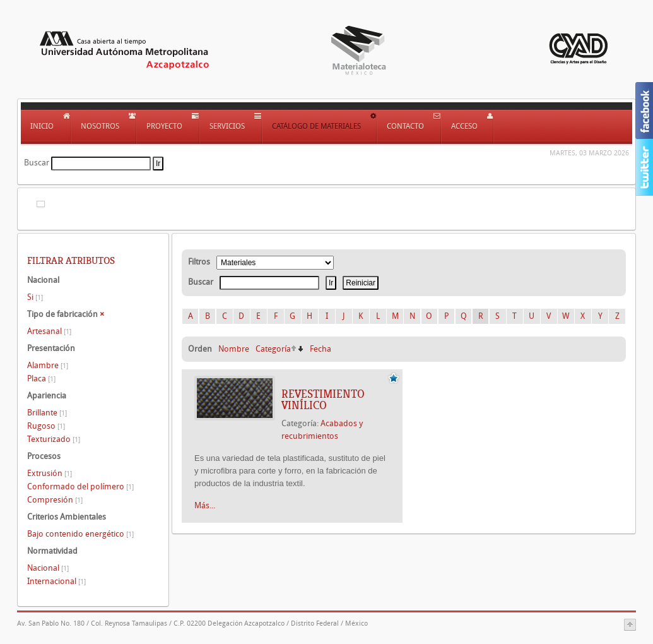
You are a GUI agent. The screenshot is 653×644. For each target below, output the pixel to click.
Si (35, 297)
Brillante (47, 413)
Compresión (55, 500)
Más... (205, 505)
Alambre (48, 365)
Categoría (273, 349)
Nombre (234, 349)
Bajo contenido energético (80, 534)
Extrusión (50, 473)
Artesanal (49, 331)
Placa (41, 379)
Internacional (56, 581)
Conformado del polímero (80, 486)
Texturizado (54, 439)
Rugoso (46, 426)
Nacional (48, 568)
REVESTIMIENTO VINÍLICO (323, 400)
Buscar (37, 163)
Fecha (321, 349)
